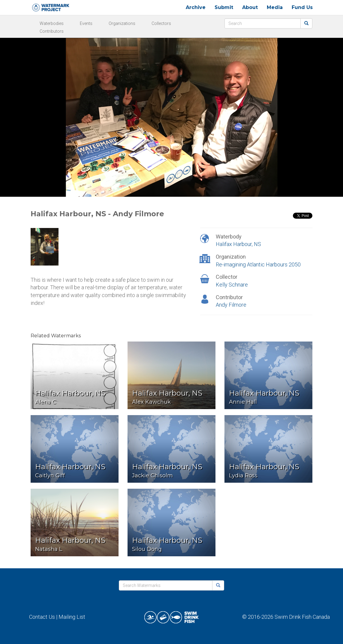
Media (275, 7)
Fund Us (302, 7)
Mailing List (72, 617)
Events (86, 23)
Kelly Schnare (232, 285)
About (250, 7)
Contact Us (42, 617)
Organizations (122, 23)
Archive (196, 7)
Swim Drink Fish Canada (302, 617)
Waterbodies (52, 23)
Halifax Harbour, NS (238, 244)
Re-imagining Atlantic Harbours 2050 (258, 264)
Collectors (161, 23)
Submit (224, 7)
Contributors (52, 31)
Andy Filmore (231, 305)
